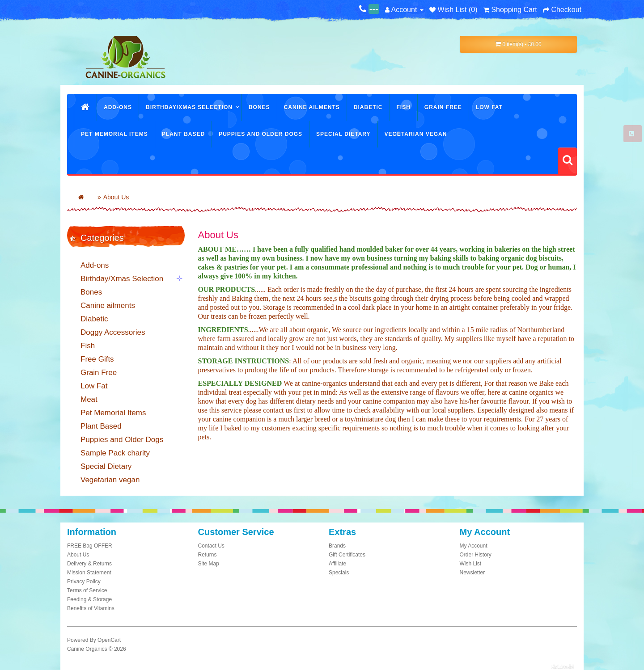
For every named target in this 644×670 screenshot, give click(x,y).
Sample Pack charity (115, 453)
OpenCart (109, 640)
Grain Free (443, 107)
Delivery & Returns (89, 564)
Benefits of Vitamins (91, 608)
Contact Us (211, 546)
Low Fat (489, 107)
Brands (337, 546)
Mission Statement (89, 573)
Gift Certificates (347, 555)
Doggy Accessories (113, 332)
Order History (476, 555)
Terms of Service (87, 590)
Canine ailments (312, 107)
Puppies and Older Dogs (261, 134)
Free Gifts (97, 359)
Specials (339, 573)
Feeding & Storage (89, 599)
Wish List (471, 564)
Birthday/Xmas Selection (189, 107)
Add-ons (118, 107)
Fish (404, 107)
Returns (208, 555)
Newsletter (472, 573)
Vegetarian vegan (416, 134)
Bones (259, 107)
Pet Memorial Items (114, 134)
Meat (89, 399)
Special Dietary (343, 134)
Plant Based (183, 134)
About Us (116, 197)
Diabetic (368, 107)
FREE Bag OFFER (90, 546)
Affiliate (337, 564)
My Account (474, 546)
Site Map (209, 564)
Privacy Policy (84, 582)
